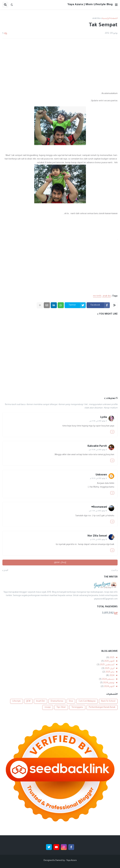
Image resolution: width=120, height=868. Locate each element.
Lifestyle (17, 701)
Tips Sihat (61, 707)
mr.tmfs (97, 296)
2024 (112, 676)
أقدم (6, 571)
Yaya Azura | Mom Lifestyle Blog (90, 5)
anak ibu (96, 19)
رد (112, 432)
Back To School (108, 701)
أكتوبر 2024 (109, 687)
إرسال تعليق (60, 562)
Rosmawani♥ (99, 507)
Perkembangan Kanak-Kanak (102, 707)
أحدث (114, 571)
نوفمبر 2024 (108, 683)
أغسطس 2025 (107, 665)
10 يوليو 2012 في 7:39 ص (98, 511)
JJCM (28, 701)
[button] (116, 5)
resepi (48, 707)
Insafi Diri (41, 701)
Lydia (104, 417)
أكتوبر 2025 (109, 661)
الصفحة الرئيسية (110, 19)
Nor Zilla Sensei (97, 536)
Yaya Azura (71, 861)
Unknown (101, 475)
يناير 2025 (110, 672)
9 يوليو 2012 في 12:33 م (99, 479)
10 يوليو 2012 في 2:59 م (99, 540)
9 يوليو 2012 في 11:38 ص (98, 450)
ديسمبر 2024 (108, 679)
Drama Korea (57, 701)
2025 (112, 658)
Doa (71, 701)
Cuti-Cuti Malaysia (87, 701)
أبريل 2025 (109, 669)
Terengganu (77, 707)
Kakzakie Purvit (97, 446)
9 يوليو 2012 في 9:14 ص (98, 421)
